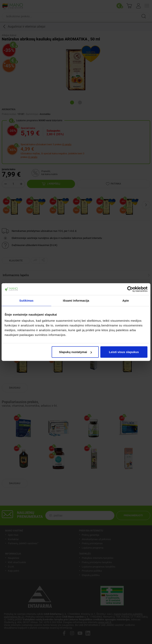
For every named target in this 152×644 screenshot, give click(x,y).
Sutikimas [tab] (26, 300)
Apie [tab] (126, 300)
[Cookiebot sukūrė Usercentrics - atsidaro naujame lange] (130, 289)
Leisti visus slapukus (124, 352)
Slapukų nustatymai (75, 352)
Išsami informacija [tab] (76, 300)
